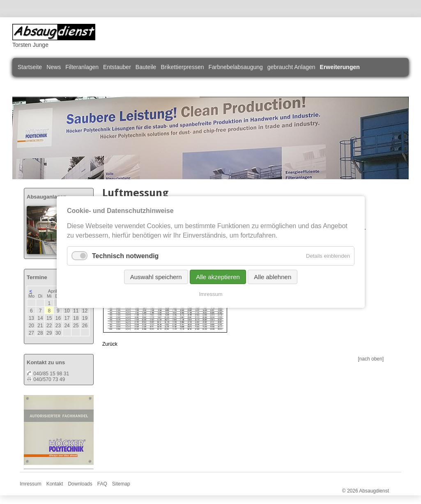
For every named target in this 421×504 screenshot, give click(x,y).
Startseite (30, 67)
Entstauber (117, 67)
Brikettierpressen (182, 67)
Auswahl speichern (156, 277)
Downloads (80, 484)
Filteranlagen (82, 67)
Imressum (31, 484)
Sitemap (121, 484)
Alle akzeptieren (218, 277)
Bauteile (146, 67)
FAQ (102, 484)
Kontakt (55, 484)
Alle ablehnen (273, 277)
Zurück (110, 344)
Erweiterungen (340, 67)
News (54, 67)
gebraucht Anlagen (291, 67)
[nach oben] (371, 359)
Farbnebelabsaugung (235, 67)
